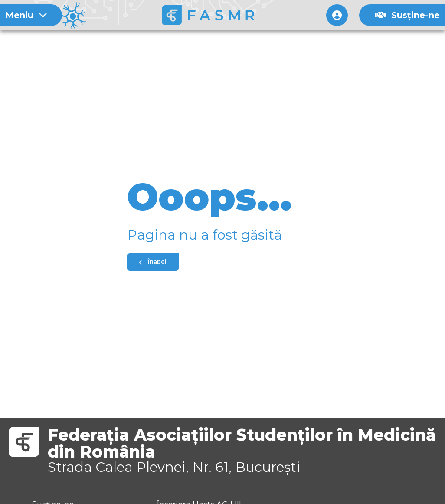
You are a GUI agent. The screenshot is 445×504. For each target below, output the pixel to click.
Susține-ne (407, 15)
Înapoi (153, 262)
